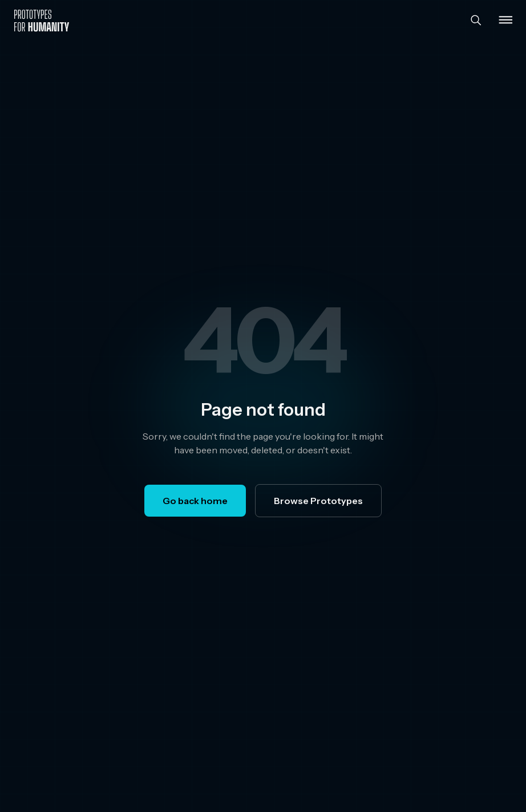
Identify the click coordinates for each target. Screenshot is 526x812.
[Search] (476, 21)
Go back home (195, 501)
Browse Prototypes (318, 501)
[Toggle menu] (505, 21)
